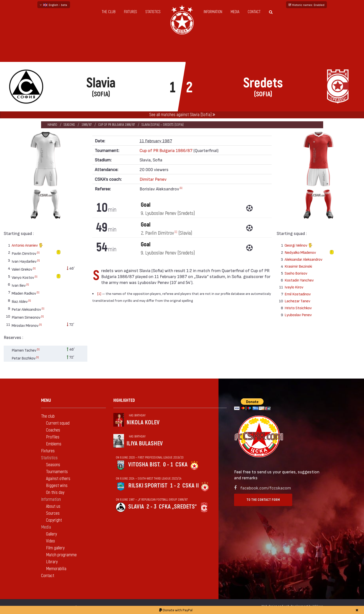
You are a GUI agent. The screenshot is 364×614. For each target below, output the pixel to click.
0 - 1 (168, 465)
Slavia (136, 507)
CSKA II (191, 486)
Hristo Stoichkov (298, 308)
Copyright (54, 520)
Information (213, 12)
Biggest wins (57, 486)
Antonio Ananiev (27, 246)
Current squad (58, 423)
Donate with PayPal (176, 610)
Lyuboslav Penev (298, 315)
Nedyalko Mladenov (300, 252)
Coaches (53, 430)
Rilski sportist (148, 486)
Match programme (61, 555)
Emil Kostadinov (298, 294)
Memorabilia (56, 569)
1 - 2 (175, 486)
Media (235, 12)
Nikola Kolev (143, 422)
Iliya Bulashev (145, 444)
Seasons (69, 125)
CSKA (182, 465)
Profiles (53, 437)
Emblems (54, 444)
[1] (38, 252)
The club (109, 12)
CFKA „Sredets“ (178, 507)
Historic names (306, 5)
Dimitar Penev (153, 179)
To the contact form (263, 500)
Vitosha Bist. (144, 465)
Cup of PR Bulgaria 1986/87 (117, 125)
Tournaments (57, 472)
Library (52, 562)
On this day (55, 493)
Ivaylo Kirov (294, 287)
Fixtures (131, 12)
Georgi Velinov (299, 246)
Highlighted (124, 400)
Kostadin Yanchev (299, 280)
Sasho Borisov (296, 273)
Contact (254, 12)
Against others (58, 479)
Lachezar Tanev (297, 301)
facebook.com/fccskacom (266, 488)
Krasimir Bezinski (298, 266)
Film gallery (55, 548)
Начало (52, 125)
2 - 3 (151, 507)
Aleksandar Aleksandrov (303, 259)
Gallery (51, 534)
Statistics (153, 12)
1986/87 (87, 125)
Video (50, 541)
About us (53, 506)
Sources (53, 513)
